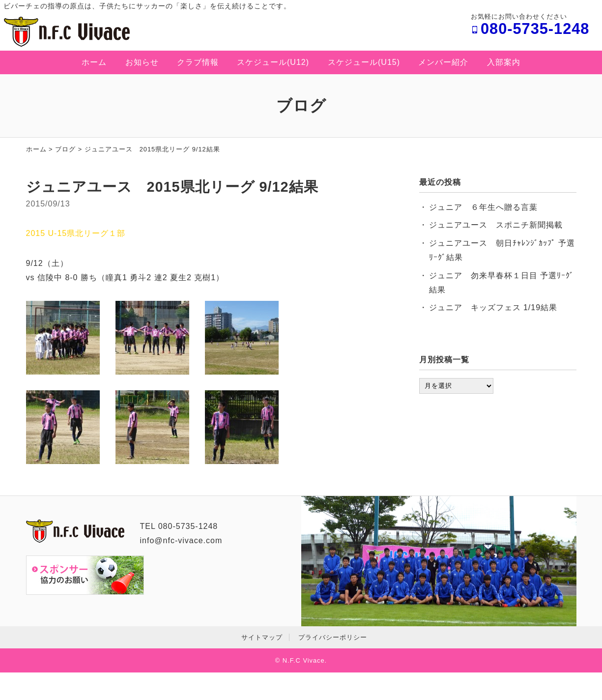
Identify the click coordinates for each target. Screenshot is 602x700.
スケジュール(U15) (364, 62)
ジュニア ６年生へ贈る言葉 (483, 207)
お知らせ (142, 62)
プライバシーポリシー (333, 637)
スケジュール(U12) (273, 62)
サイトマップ (262, 637)
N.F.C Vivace (304, 660)
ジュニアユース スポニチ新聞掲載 (496, 225)
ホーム (94, 62)
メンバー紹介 (443, 62)
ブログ (65, 149)
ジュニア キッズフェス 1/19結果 (493, 307)
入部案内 (504, 62)
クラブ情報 (198, 62)
